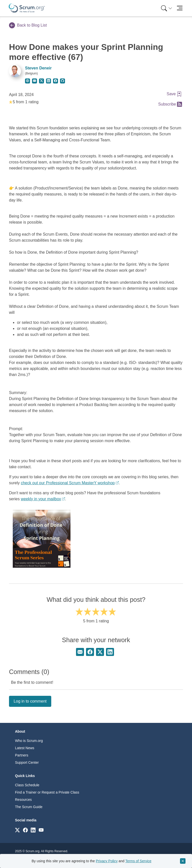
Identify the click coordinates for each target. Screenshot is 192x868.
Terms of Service (138, 861)
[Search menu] (166, 8)
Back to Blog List (28, 25)
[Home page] (27, 8)
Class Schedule (27, 785)
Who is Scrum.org (29, 741)
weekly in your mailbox (41, 499)
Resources (23, 800)
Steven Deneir (38, 68)
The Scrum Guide (29, 807)
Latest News (25, 748)
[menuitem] (166, 8)
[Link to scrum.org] (17, 830)
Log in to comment (30, 701)
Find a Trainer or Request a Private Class (47, 792)
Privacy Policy (107, 861)
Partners (22, 755)
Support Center (27, 762)
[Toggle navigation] (180, 8)
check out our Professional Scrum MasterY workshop (68, 483)
